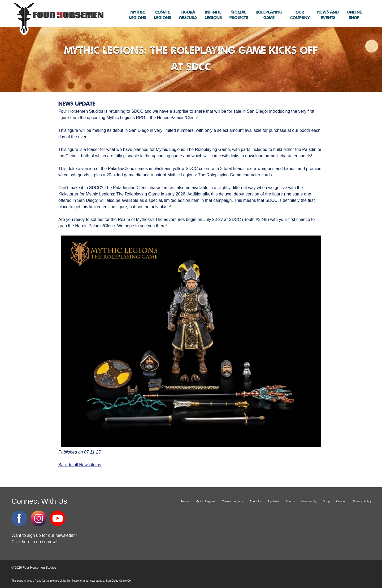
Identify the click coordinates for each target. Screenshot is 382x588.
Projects (239, 15)
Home (185, 501)
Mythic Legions (205, 501)
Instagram (38, 518)
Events (328, 15)
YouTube (58, 518)
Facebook (19, 518)
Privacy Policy (362, 501)
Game (269, 15)
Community (309, 501)
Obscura (188, 15)
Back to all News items (80, 465)
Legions (138, 15)
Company (300, 15)
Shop (354, 15)
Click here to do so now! (34, 542)
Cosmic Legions (232, 501)
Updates (274, 501)
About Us (255, 501)
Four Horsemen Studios (58, 18)
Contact (341, 501)
